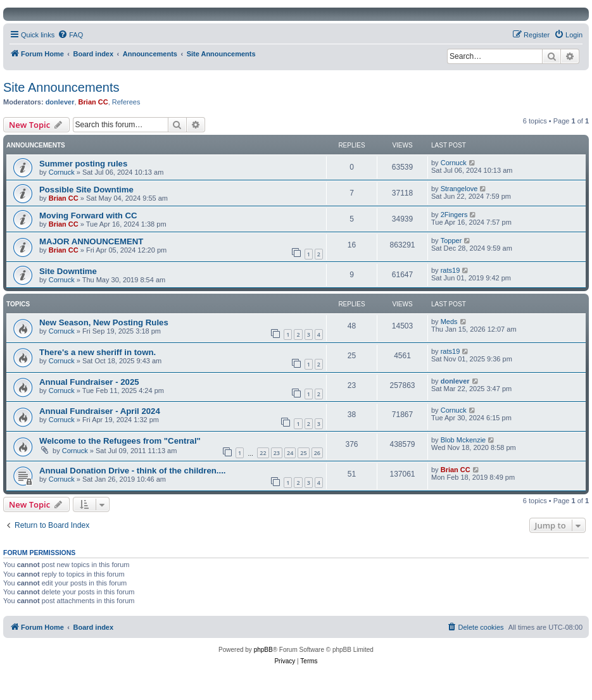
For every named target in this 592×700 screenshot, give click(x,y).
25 (303, 453)
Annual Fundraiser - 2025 (89, 382)
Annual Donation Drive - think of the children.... (133, 471)
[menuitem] (70, 35)
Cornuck (62, 172)
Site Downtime (68, 271)
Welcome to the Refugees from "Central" (120, 441)
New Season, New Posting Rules (104, 322)
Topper (451, 241)
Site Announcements (61, 87)
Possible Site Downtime (86, 190)
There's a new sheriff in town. (98, 352)
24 (290, 453)
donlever (60, 102)
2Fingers (454, 215)
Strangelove (459, 189)
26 (317, 453)
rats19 (450, 270)
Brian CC (93, 102)
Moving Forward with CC (88, 216)
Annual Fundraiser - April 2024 (100, 411)
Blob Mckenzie (463, 440)
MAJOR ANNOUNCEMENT (91, 241)
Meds (449, 322)
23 (277, 453)
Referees (126, 102)
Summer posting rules (83, 164)
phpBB (263, 650)
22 (263, 453)
